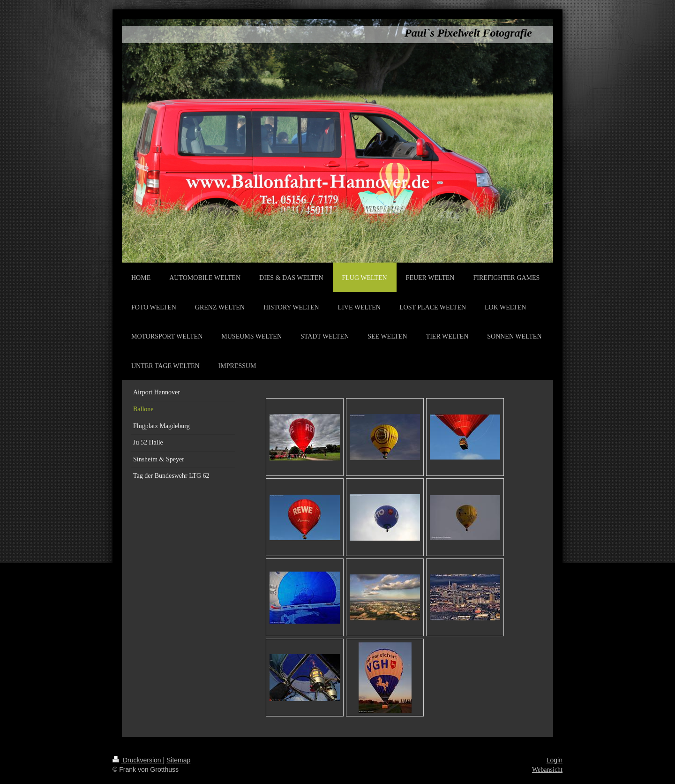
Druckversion (138, 760)
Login (555, 760)
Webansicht (547, 770)
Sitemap (178, 760)
